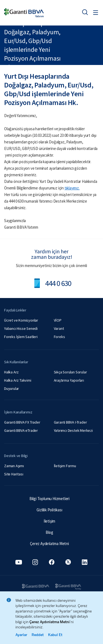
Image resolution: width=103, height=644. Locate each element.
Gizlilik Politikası (49, 510)
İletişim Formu (65, 466)
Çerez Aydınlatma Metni (49, 544)
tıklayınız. (72, 188)
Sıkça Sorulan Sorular (70, 372)
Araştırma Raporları (69, 380)
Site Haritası (14, 474)
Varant (59, 328)
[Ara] (85, 12)
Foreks (59, 337)
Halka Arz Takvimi (18, 380)
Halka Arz (11, 372)
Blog (49, 532)
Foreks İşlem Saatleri (21, 337)
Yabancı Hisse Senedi (21, 328)
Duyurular (12, 388)
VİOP (58, 320)
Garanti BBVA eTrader (21, 430)
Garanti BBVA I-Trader (70, 422)
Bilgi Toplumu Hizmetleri (49, 499)
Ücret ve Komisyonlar (21, 320)
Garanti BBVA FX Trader (22, 422)
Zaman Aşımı (14, 466)
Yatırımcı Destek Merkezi (73, 430)
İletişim (49, 521)
